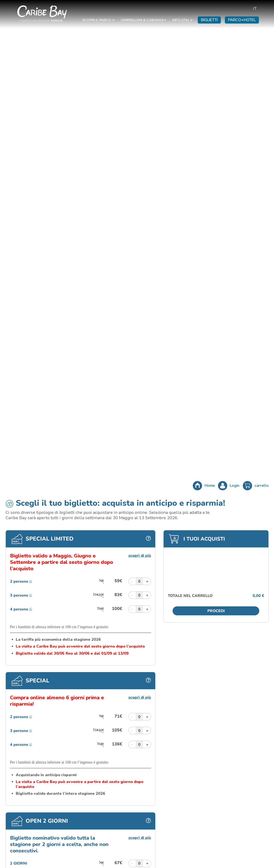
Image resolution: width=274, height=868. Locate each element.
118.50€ (99, 595)
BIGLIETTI (209, 20)
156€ (101, 609)
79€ (101, 581)
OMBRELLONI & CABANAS (144, 20)
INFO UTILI (182, 20)
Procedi (216, 611)
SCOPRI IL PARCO (98, 20)
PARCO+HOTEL (242, 20)
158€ (101, 744)
